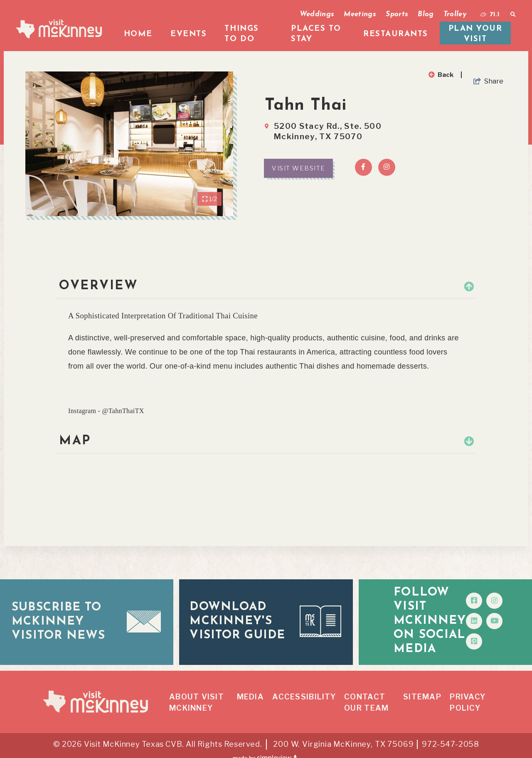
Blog (426, 14)
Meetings (360, 14)
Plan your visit (475, 34)
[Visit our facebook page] (491, 596)
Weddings (317, 14)
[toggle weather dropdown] (490, 15)
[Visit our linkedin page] (491, 616)
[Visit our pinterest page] (491, 636)
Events (188, 34)
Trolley (455, 14)
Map (265, 441)
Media (250, 687)
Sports (397, 14)
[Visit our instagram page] (512, 596)
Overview (265, 286)
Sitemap (422, 687)
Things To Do (241, 34)
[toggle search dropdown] (513, 14)
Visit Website (299, 168)
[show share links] (488, 81)
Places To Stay (316, 34)
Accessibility (304, 687)
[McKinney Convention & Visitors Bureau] (59, 29)
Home (138, 34)
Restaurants (396, 34)
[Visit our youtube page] (512, 616)
